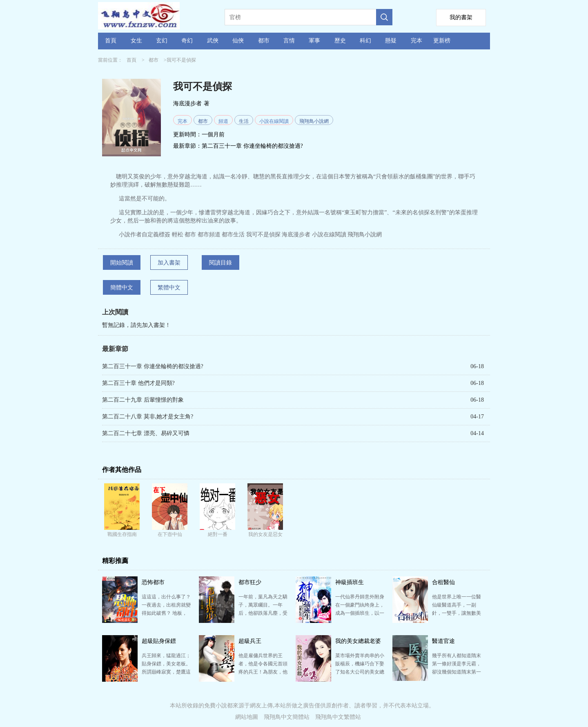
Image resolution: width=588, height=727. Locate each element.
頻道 (223, 121)
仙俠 (238, 41)
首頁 (111, 41)
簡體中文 (122, 288)
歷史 (340, 41)
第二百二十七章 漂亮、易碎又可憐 (146, 433)
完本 (416, 41)
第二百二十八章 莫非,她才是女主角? (148, 417)
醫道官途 (443, 641)
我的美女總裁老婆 (358, 641)
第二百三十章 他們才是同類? (138, 383)
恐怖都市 (153, 582)
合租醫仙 (443, 582)
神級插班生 (350, 582)
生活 (244, 121)
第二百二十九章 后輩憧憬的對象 (143, 400)
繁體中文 (169, 288)
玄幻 (162, 41)
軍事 (314, 41)
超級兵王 (250, 641)
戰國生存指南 (122, 534)
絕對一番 (218, 534)
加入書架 (169, 263)
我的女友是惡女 (265, 534)
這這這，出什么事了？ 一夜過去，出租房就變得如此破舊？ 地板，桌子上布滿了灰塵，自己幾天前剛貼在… (166, 613)
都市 (264, 41)
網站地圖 (247, 717)
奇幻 (187, 41)
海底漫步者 (187, 103)
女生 (136, 41)
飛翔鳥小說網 (314, 121)
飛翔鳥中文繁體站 (338, 717)
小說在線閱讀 (274, 121)
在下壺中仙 (170, 534)
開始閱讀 (122, 263)
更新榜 (442, 41)
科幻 (365, 41)
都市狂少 (250, 582)
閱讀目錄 (220, 263)
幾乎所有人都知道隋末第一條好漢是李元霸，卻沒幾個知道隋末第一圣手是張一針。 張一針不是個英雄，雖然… (457, 672)
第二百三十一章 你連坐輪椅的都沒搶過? (252, 146)
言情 (289, 41)
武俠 (213, 41)
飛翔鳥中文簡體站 (287, 717)
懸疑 (391, 41)
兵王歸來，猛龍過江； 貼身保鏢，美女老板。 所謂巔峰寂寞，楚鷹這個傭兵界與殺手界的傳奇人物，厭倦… (166, 672)
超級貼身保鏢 (159, 641)
